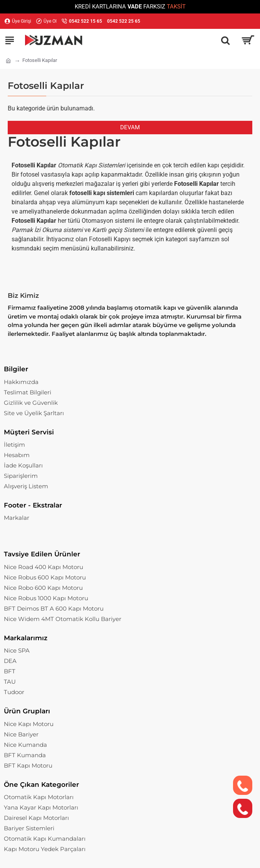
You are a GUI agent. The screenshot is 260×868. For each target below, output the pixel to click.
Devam (130, 127)
